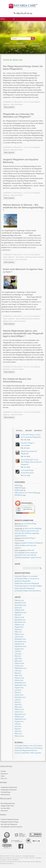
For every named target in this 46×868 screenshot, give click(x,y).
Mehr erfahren (9, 107)
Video (3, 776)
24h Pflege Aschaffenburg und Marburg (29, 748)
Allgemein (19, 43)
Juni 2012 (18, 726)
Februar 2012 (19, 736)
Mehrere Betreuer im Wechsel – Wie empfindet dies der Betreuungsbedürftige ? (23, 207)
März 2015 (18, 675)
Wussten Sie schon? (18, 858)
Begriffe (38, 431)
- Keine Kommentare (16, 104)
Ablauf (7, 43)
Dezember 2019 (20, 603)
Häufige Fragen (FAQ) (7, 806)
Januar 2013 (19, 712)
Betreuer (22, 257)
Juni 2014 (18, 690)
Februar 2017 (19, 634)
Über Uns (4, 778)
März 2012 (18, 734)
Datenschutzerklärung (6, 858)
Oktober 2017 (19, 625)
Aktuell (19, 431)
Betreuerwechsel (38, 257)
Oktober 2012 (19, 717)
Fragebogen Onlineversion (9, 787)
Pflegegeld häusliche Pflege (10, 822)
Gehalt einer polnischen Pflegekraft (27, 583)
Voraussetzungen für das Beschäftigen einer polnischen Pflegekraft (31, 462)
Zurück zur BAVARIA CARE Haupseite (28, 753)
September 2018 (21, 613)
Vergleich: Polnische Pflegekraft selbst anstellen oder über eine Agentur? (29, 545)
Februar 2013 (19, 709)
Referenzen (4, 811)
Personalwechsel (8, 259)
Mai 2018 (18, 615)
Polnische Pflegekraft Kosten (10, 819)
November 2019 (20, 605)
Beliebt (29, 431)
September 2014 (21, 685)
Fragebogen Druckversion (9, 790)
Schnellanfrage (6, 792)
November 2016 (20, 642)
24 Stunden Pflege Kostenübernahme (28, 591)
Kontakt (3, 771)
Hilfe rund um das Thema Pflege (14, 46)
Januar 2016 (19, 666)
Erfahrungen (35, 43)
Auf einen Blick (5, 808)
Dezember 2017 (20, 620)
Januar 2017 (19, 637)
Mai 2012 (18, 729)
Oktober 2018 (19, 610)
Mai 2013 (18, 702)
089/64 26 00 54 (24, 13)
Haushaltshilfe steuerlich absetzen (12, 827)
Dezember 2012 (20, 714)
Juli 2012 (18, 724)
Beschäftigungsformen (8, 803)
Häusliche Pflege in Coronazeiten (26, 576)
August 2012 (19, 721)
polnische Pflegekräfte (13, 860)
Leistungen (38, 858)
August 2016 (19, 649)
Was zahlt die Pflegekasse (9, 824)
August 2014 (19, 688)
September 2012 (20, 719)
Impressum (4, 774)
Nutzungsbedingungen (28, 856)
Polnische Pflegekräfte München (26, 750)
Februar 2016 (19, 663)
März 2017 (18, 632)
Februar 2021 (19, 600)
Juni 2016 (18, 654)
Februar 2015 (19, 678)
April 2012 (18, 731)
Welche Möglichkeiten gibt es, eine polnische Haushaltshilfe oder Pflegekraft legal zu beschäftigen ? (23, 333)
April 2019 (18, 608)
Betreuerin (29, 257)
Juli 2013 (18, 700)
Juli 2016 (18, 651)
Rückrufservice (5, 795)
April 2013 (18, 704)
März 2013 (18, 707)
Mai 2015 (18, 673)
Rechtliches (36, 46)
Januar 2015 (19, 680)
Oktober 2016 (19, 644)
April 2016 (18, 659)
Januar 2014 (19, 695)
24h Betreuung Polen (26, 319)
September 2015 (21, 668)
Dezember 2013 (20, 697)
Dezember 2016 (20, 639)
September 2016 (21, 646)
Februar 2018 (19, 617)
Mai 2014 (18, 692)
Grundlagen (3, 860)
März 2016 (18, 661)
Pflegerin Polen (8, 321)
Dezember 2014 (20, 683)
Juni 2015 (18, 671)
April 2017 (18, 629)
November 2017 (20, 622)
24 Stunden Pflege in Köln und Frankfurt (29, 746)
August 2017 (19, 627)
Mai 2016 (18, 656)
